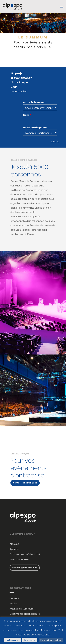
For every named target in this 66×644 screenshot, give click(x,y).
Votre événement (34, 103)
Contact (14, 598)
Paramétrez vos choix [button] (51, 640)
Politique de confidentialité (25, 554)
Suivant (55, 142)
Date (26, 115)
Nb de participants (35, 128)
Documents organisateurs (25, 614)
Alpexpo (14, 544)
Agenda (14, 549)
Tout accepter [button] (12, 640)
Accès (13, 604)
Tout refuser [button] (30, 640)
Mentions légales (19, 559)
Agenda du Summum (22, 609)
